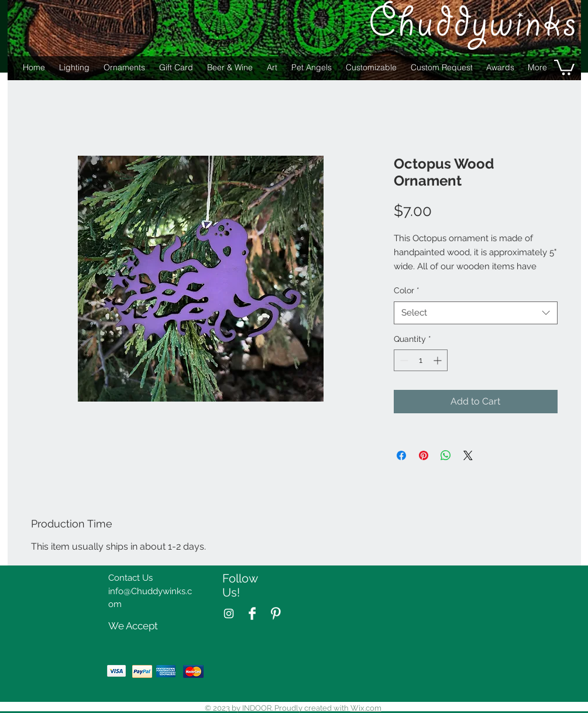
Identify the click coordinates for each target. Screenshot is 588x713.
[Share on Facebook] (401, 455)
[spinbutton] (421, 360)
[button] (564, 66)
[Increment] (439, 360)
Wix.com (366, 708)
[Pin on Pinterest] (424, 455)
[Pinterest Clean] (276, 613)
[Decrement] (403, 360)
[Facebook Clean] (252, 613)
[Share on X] (468, 455)
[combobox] (476, 313)
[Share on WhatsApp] (446, 455)
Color (407, 290)
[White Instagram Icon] (229, 613)
